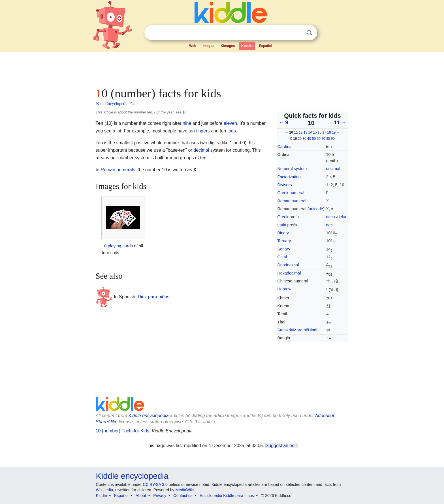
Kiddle (102, 496)
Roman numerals (118, 170)
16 (320, 132)
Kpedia (247, 46)
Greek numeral (291, 193)
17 (324, 132)
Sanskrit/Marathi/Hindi (297, 330)
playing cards (120, 246)
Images (209, 46)
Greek (283, 217)
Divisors (284, 185)
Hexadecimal (289, 273)
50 (314, 139)
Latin (282, 225)
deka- (343, 217)
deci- (331, 225)
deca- (331, 217)
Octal (282, 257)
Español (265, 46)
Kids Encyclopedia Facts (117, 104)
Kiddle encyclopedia (132, 476)
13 (305, 132)
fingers (203, 131)
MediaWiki (185, 490)
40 (309, 139)
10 (184, 112)
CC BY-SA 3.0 (155, 484)
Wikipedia (105, 490)
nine (187, 123)
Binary (283, 233)
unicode (316, 209)
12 (301, 132)
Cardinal (285, 147)
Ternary (284, 241)
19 (334, 132)
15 (315, 132)
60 (318, 139)
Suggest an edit (281, 446)
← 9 (283, 123)
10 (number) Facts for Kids (122, 431)
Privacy (160, 496)
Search (309, 33)
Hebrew (284, 289)
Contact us (183, 496)
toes (232, 131)
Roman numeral (292, 201)
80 (328, 139)
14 (310, 132)
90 (333, 139)
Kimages (228, 46)
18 (329, 132)
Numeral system (292, 169)
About (141, 496)
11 (296, 132)
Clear (298, 33)
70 (323, 139)
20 (300, 139)
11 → (340, 123)
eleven (230, 123)
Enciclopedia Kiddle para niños (227, 496)
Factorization (289, 177)
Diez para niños (154, 296)
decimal (333, 169)
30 (304, 139)
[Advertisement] (222, 68)
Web (193, 46)
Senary (284, 249)
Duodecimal (288, 265)
